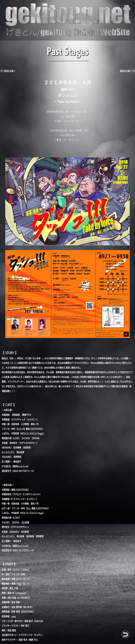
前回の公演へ (127, 71)
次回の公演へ (8, 71)
